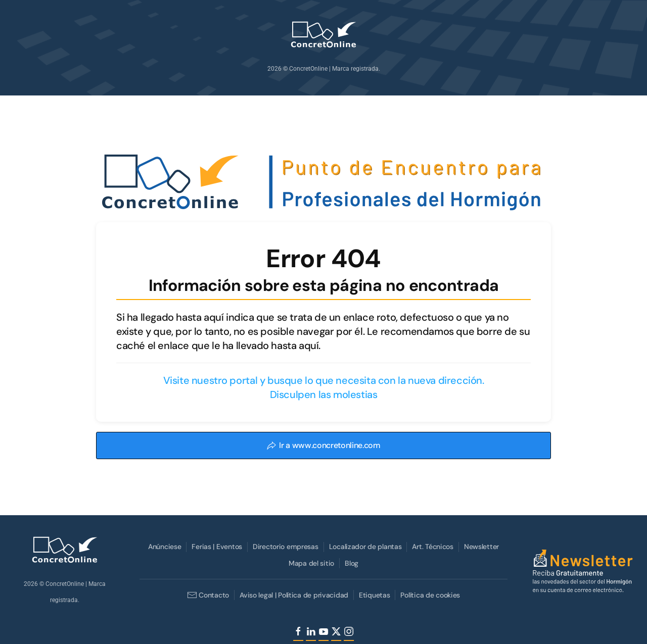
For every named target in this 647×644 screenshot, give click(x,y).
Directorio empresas (285, 547)
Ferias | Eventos (216, 547)
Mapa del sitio (310, 563)
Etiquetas (373, 595)
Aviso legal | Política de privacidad (293, 595)
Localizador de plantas (364, 547)
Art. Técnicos (432, 547)
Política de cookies (430, 595)
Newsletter (480, 547)
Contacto (207, 595)
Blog (351, 563)
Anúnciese (164, 547)
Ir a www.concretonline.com (323, 445)
